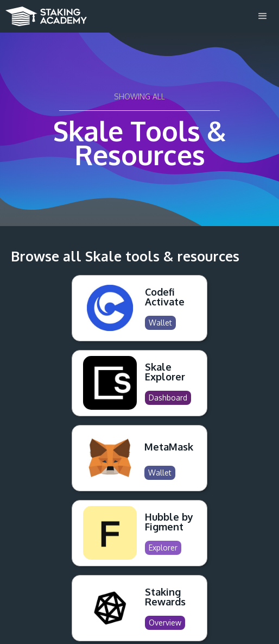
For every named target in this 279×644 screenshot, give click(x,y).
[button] (263, 16)
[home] (43, 13)
